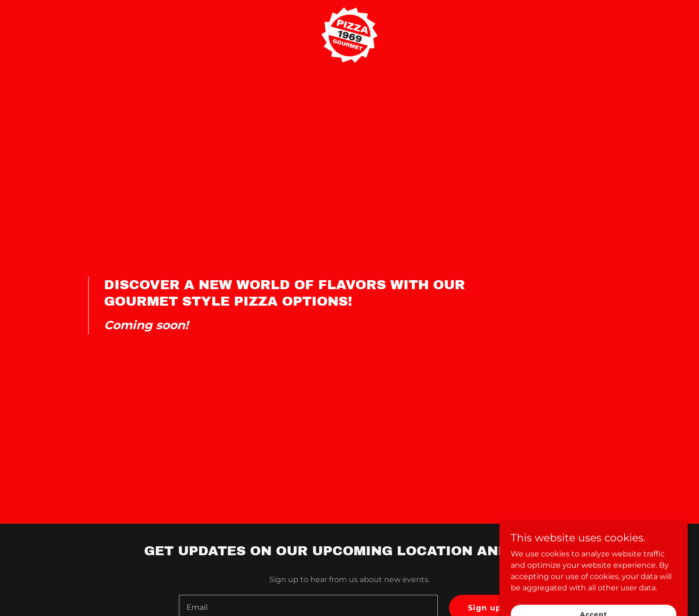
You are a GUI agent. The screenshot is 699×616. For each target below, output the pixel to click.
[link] (349, 11)
